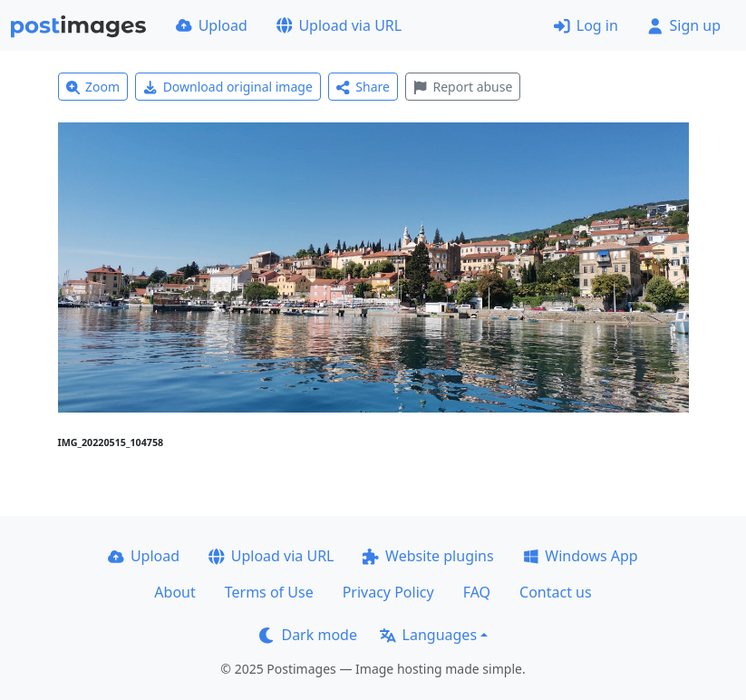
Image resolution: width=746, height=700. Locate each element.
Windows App (581, 556)
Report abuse (463, 87)
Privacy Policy (388, 592)
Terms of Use (269, 592)
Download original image (228, 87)
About (174, 592)
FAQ (477, 592)
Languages (428, 635)
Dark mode (308, 635)
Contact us (556, 592)
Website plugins (428, 556)
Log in (586, 25)
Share (363, 87)
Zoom (93, 87)
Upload (212, 25)
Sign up (684, 25)
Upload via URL (339, 25)
